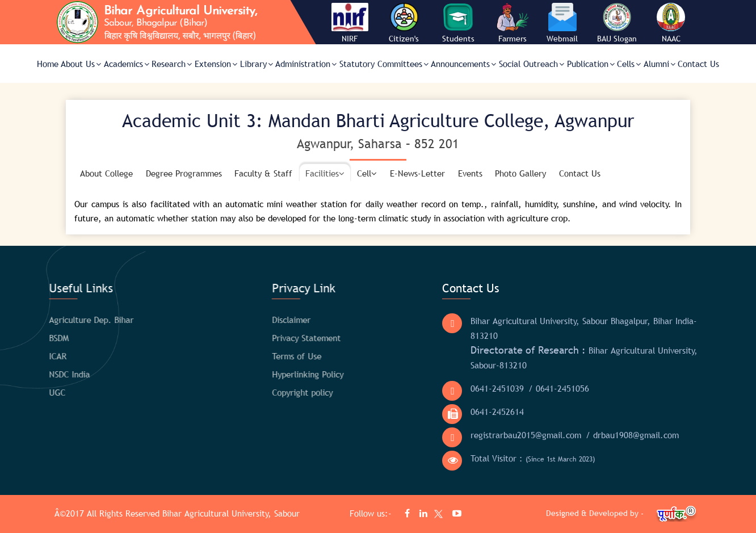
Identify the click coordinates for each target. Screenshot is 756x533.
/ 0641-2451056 (533, 388)
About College (106, 173)
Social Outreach (532, 64)
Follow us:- (372, 513)
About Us (81, 64)
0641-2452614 (471, 412)
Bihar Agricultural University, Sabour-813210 (558, 357)
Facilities (325, 173)
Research (172, 64)
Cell (367, 173)
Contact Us (698, 64)
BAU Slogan (617, 39)
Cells (629, 64)
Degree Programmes (184, 173)
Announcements (463, 64)
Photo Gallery (520, 173)
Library (257, 64)
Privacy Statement (265, 338)
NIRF (350, 39)
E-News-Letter (417, 173)
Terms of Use (255, 356)
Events (470, 173)
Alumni (660, 64)
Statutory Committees (384, 64)
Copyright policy (261, 392)
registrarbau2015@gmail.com (500, 435)
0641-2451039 (471, 388)
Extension (216, 64)
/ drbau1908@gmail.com (606, 435)
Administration (306, 64)
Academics (127, 64)
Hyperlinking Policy (266, 374)
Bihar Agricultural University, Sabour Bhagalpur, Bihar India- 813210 (558, 328)
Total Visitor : (507, 458)
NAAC (671, 39)
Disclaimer (250, 320)
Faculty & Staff (263, 173)
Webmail (562, 39)
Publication (591, 64)
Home (48, 64)
